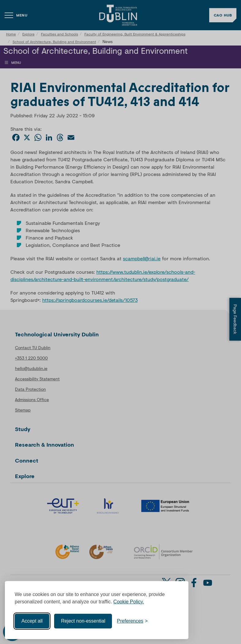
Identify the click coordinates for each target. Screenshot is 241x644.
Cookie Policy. (129, 602)
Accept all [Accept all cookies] (32, 621)
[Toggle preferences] (132, 621)
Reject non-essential (83, 621)
